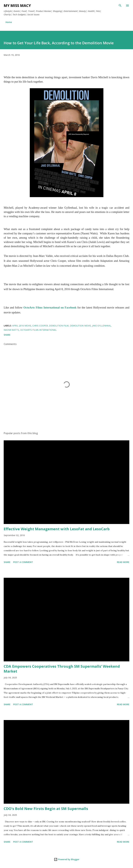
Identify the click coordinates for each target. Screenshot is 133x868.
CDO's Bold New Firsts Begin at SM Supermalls (46, 808)
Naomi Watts (11, 330)
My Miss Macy (17, 5)
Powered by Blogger (67, 859)
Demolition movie (80, 326)
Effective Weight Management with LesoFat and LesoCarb (57, 529)
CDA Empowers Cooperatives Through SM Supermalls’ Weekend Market (62, 669)
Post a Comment (23, 562)
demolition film (59, 326)
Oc (25, 307)
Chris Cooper (40, 326)
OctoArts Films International (38, 330)
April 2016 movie (22, 326)
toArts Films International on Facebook (52, 307)
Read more (123, 562)
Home (9, 22)
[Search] (120, 6)
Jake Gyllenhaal (102, 326)
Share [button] (7, 335)
